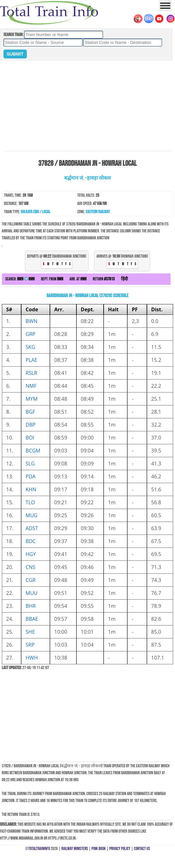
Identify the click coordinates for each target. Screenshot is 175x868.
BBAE (32, 619)
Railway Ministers (75, 849)
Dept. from (52, 279)
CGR (31, 580)
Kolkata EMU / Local (36, 212)
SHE (30, 632)
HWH (32, 658)
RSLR (31, 373)
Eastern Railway (98, 212)
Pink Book (99, 849)
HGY (31, 554)
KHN (31, 489)
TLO (30, 502)
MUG (32, 515)
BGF (30, 412)
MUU (32, 593)
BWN (31, 321)
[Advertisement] (87, 106)
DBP (31, 425)
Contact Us (142, 849)
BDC (31, 541)
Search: (20, 279)
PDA (30, 476)
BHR (31, 606)
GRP (30, 334)
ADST (32, 528)
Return (104, 279)
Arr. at (78, 279)
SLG (30, 464)
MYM (32, 399)
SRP (30, 645)
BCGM (33, 451)
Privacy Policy (120, 849)
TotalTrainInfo (39, 849)
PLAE (31, 360)
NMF (31, 386)
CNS (30, 567)
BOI (30, 438)
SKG (30, 347)
